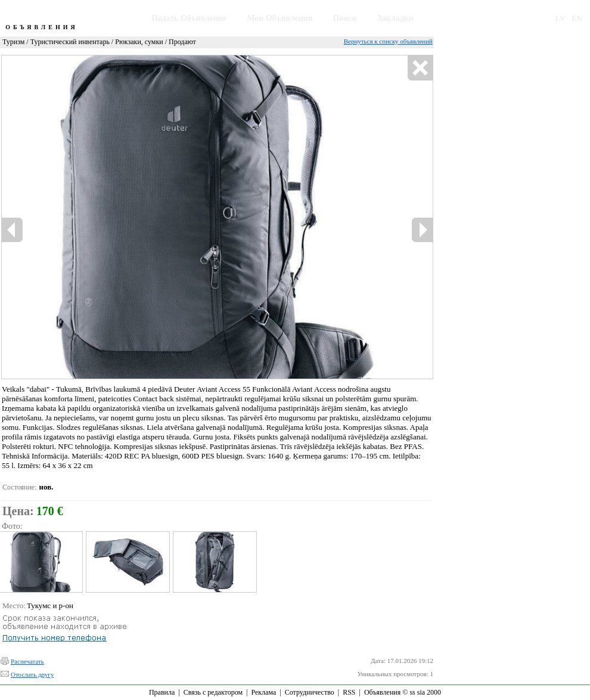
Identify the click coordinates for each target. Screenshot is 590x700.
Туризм (13, 42)
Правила (162, 692)
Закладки (395, 18)
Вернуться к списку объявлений (388, 41)
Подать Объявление (189, 18)
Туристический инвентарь (70, 42)
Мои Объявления (280, 18)
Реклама (263, 692)
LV (560, 18)
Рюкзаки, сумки (139, 42)
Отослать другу (32, 674)
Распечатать (27, 661)
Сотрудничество (310, 692)
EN (577, 18)
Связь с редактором (213, 692)
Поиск (345, 18)
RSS (349, 692)
